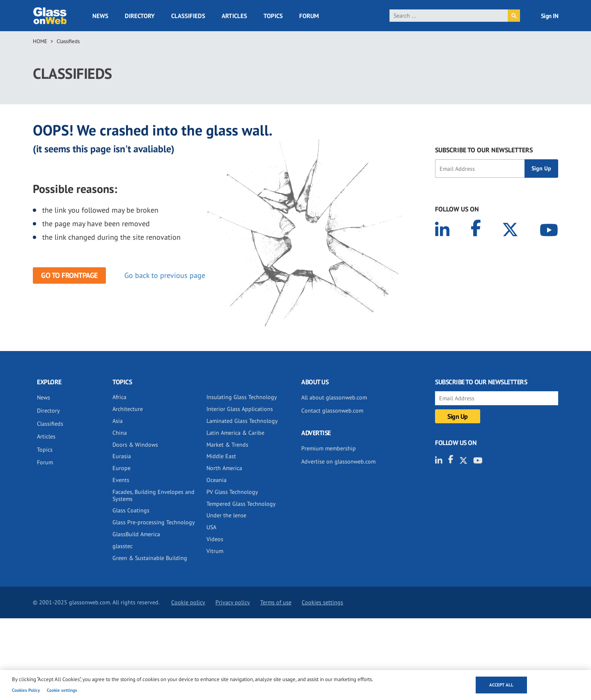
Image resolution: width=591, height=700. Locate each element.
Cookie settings (62, 690)
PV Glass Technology (232, 492)
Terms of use (276, 602)
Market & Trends (227, 445)
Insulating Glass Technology (242, 397)
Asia (118, 421)
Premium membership (329, 448)
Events (121, 480)
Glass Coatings (131, 510)
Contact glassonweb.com (332, 411)
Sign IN (550, 16)
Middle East (221, 456)
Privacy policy (233, 602)
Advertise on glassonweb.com (338, 461)
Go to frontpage (69, 275)
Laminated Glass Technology (242, 421)
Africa (119, 397)
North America (224, 468)
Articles (234, 16)
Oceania (216, 480)
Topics (273, 16)
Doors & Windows (135, 445)
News (100, 16)
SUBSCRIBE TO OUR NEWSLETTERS (484, 150)
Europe (121, 468)
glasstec (123, 546)
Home (40, 41)
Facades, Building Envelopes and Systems (153, 495)
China (120, 433)
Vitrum (215, 551)
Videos (215, 539)
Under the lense (226, 515)
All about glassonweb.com (334, 397)
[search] (449, 16)
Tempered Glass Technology (241, 504)
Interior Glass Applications (240, 409)
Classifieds (188, 16)
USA (211, 527)
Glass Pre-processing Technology (154, 522)
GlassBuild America (136, 534)
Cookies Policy (26, 690)
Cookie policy (188, 602)
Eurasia (122, 456)
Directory (140, 16)
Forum (309, 16)
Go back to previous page (165, 275)
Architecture (128, 409)
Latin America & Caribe (235, 433)
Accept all (501, 685)
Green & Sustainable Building (150, 558)
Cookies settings (322, 602)
